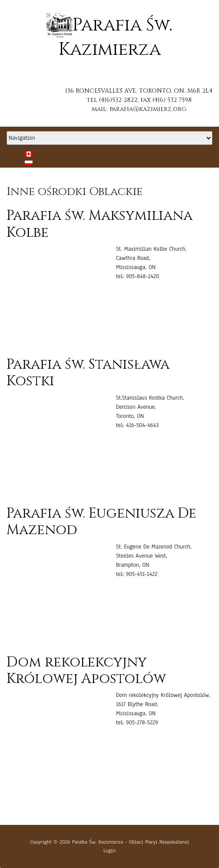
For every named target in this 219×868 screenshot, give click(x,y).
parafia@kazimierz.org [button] (148, 109)
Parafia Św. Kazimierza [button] (98, 842)
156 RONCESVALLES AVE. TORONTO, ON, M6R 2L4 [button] (139, 91)
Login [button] (109, 851)
